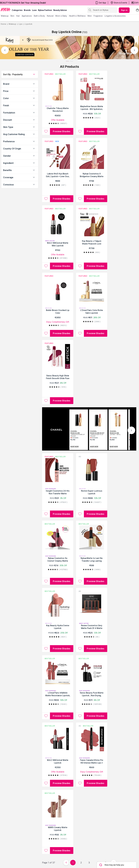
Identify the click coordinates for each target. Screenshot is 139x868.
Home (3, 24)
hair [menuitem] (18, 16)
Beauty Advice (60, 10)
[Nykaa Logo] (6, 9)
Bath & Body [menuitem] (39, 16)
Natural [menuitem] (50, 16)
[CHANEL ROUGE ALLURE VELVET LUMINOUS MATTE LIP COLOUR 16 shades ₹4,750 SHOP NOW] (98, 430)
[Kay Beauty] (69, 48)
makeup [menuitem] (5, 16)
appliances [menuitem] (27, 16)
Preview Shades (61, 131)
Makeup (12, 24)
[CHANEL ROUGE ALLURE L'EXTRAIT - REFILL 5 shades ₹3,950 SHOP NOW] (118, 430)
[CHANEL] (59, 430)
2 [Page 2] (81, 863)
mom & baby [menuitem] (61, 16)
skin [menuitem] (12, 16)
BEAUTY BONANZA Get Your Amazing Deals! (23, 3)
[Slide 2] (72, 61)
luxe (34, 10)
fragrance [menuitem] (98, 16)
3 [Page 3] (89, 863)
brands (27, 10)
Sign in (124, 10)
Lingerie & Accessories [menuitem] (115, 16)
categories (17, 10)
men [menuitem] (90, 16)
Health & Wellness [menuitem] (77, 16)
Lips (21, 24)
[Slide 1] (67, 61)
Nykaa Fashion (45, 10)
